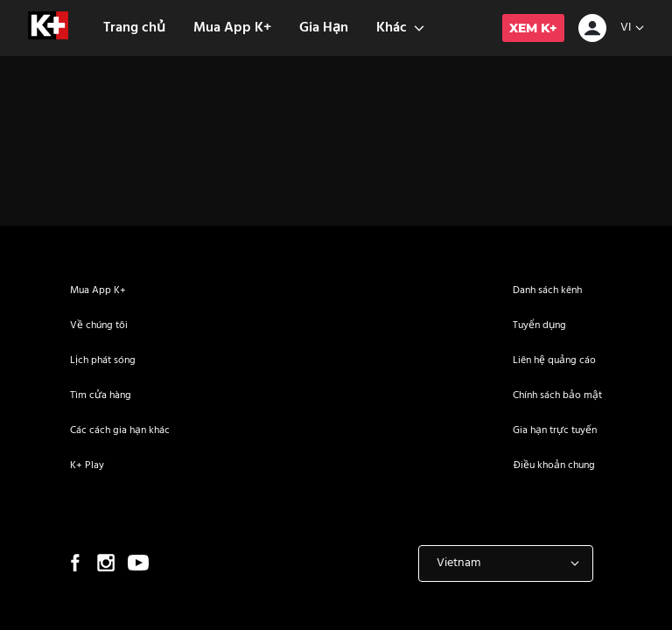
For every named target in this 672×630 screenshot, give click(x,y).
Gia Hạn (324, 28)
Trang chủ (134, 28)
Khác (400, 28)
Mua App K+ (232, 28)
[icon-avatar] (592, 30)
